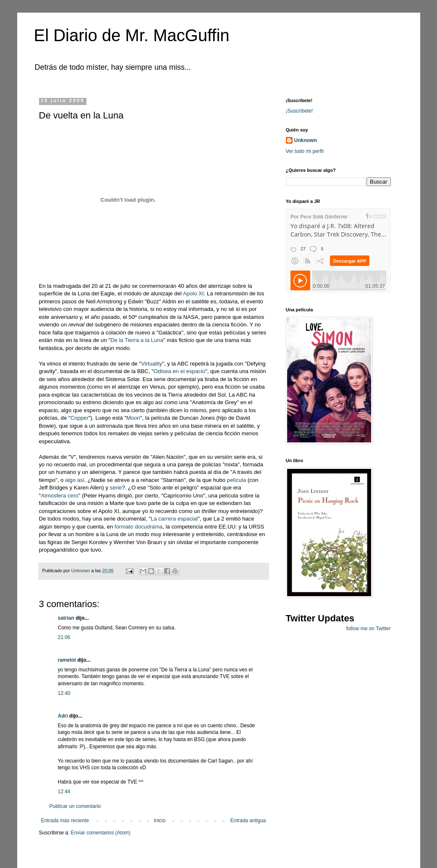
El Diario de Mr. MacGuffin (132, 35)
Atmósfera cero (59, 496)
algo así (75, 480)
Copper (80, 418)
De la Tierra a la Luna (137, 340)
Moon (133, 418)
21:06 (64, 637)
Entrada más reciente (65, 821)
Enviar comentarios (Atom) (101, 833)
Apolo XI (194, 293)
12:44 (64, 792)
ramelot (67, 660)
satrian (66, 618)
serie (115, 488)
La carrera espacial (174, 519)
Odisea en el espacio (179, 371)
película (237, 480)
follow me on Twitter (369, 629)
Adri (63, 716)
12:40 (64, 693)
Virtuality (152, 364)
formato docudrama (139, 527)
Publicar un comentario (75, 806)
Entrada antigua (248, 821)
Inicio (160, 821)
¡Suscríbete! (300, 111)
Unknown (306, 140)
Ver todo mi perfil (305, 151)
